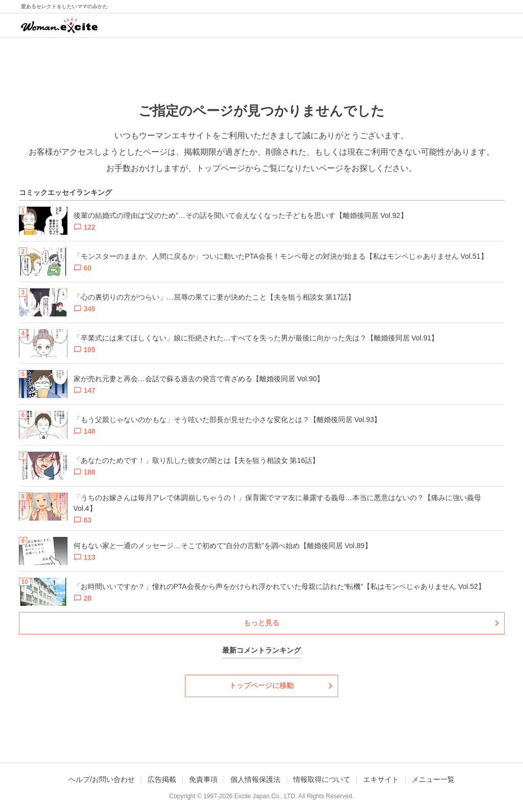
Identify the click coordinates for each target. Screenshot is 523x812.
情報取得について (322, 779)
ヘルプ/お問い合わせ (102, 779)
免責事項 (203, 779)
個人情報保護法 (255, 779)
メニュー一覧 (433, 779)
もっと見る (261, 623)
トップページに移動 (261, 685)
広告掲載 (162, 779)
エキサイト (381, 779)
